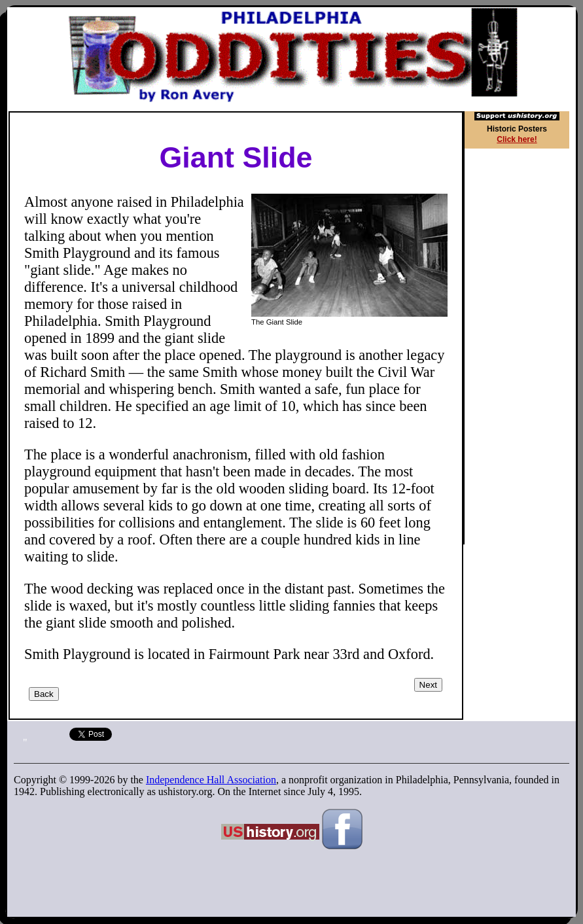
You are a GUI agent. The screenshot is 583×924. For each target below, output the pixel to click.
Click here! (517, 139)
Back (44, 694)
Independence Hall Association (211, 780)
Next (428, 685)
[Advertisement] (520, 348)
